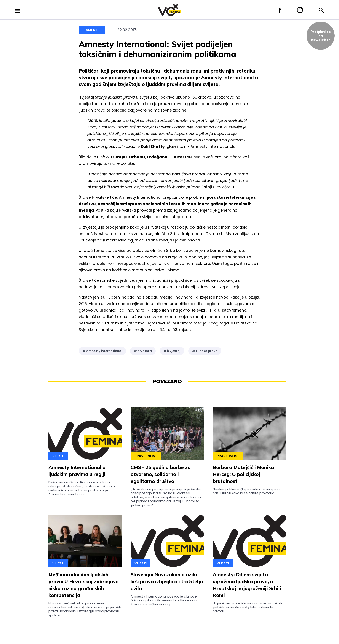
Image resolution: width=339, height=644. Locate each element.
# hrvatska (143, 351)
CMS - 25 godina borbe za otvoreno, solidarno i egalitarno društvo (161, 474)
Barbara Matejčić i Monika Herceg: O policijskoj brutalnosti (243, 474)
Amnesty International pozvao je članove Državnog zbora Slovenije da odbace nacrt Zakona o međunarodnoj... (165, 600)
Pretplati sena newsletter (321, 36)
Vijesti (92, 30)
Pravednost (146, 456)
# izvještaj (172, 351)
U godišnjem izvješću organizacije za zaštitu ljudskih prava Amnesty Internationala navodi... (248, 607)
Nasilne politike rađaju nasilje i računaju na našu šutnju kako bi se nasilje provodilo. (246, 491)
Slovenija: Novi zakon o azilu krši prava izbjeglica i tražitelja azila (167, 582)
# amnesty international (102, 351)
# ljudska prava (205, 351)
